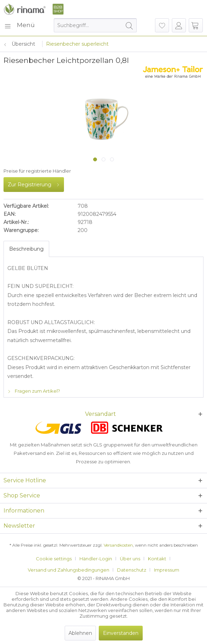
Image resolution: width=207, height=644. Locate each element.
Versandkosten (118, 545)
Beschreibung (26, 249)
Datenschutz (132, 570)
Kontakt (157, 559)
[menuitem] (19, 25)
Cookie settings (54, 559)
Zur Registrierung (34, 183)
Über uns (130, 559)
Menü (20, 24)
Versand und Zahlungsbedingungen (69, 570)
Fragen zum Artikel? (34, 391)
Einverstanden (121, 633)
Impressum (167, 570)
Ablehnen (80, 633)
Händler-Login (96, 559)
